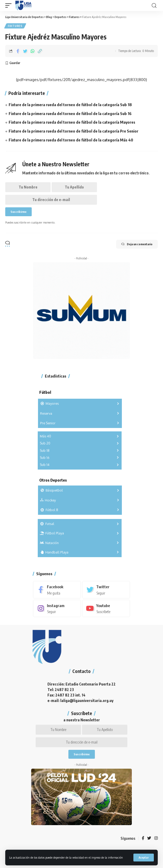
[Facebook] (57, 590)
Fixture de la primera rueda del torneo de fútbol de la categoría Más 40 (71, 140)
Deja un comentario (137, 244)
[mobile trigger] (10, 5)
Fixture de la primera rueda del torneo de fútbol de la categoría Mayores (72, 122)
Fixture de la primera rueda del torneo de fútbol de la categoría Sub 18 (70, 105)
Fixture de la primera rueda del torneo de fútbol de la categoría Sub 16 (70, 113)
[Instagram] (57, 608)
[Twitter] (106, 590)
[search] (154, 6)
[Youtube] (106, 608)
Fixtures (15, 26)
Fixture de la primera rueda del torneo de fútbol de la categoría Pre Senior (74, 131)
